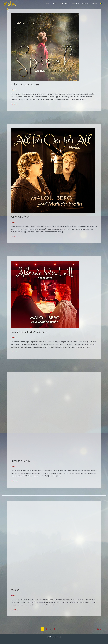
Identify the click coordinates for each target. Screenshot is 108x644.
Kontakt (95, 3)
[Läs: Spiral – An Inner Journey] (45, 47)
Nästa (100, 629)
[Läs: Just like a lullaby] (52, 416)
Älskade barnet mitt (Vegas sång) (30, 332)
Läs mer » (14, 104)
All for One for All (21, 217)
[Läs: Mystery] (52, 545)
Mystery (15, 590)
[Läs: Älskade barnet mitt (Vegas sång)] (45, 294)
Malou (55, 3)
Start (47, 3)
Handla (76, 3)
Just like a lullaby (21, 461)
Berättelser (85, 3)
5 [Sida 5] (54, 629)
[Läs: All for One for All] (53, 170)
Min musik (65, 3)
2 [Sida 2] (47, 629)
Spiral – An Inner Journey (25, 84)
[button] (57, 3)
